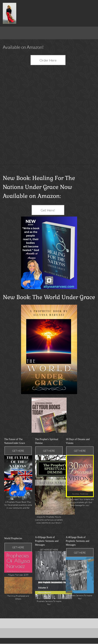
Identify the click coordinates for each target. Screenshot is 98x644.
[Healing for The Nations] (10, 13)
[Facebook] (5, 622)
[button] (49, 572)
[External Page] (49, 60)
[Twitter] (9, 622)
